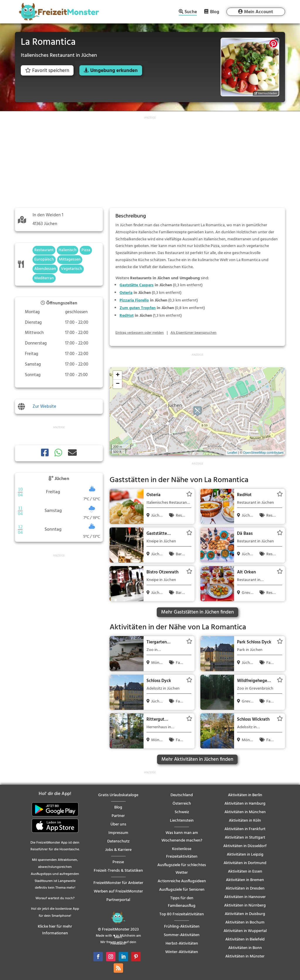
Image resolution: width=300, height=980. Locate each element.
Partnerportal (118, 900)
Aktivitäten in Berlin (245, 795)
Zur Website (44, 407)
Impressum (118, 833)
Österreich (182, 804)
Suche (191, 12)
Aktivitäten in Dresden (245, 889)
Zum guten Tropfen (138, 308)
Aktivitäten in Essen (245, 872)
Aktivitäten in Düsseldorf (245, 846)
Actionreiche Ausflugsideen (182, 881)
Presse (118, 862)
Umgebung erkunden (114, 71)
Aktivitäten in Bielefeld (245, 939)
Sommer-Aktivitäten (182, 935)
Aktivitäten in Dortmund (245, 863)
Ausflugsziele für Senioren (182, 890)
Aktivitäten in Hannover (245, 897)
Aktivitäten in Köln (245, 821)
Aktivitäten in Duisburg (245, 914)
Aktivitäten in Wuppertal (245, 931)
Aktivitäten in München (245, 812)
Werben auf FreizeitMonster (118, 891)
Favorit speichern (47, 71)
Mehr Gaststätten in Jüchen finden (197, 612)
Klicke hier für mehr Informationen (55, 930)
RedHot (127, 316)
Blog (215, 12)
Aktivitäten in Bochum (245, 922)
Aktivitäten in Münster (245, 956)
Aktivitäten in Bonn (245, 948)
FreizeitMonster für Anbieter (118, 883)
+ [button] (118, 375)
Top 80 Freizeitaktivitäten (182, 914)
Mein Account (259, 12)
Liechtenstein (182, 821)
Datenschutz (118, 841)
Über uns (118, 824)
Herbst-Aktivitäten (182, 944)
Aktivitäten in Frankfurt (245, 829)
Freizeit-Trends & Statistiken (118, 871)
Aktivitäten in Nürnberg (245, 906)
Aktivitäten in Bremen (245, 880)
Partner (118, 816)
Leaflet (232, 453)
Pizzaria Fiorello (134, 300)
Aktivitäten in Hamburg (245, 804)
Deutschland (182, 795)
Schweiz (182, 812)
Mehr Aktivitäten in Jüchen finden (197, 759)
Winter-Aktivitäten (182, 952)
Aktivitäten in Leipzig (245, 855)
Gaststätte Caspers (137, 285)
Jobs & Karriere (118, 850)
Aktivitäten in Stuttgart (245, 838)
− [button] (118, 384)
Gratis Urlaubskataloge (118, 795)
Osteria (126, 293)
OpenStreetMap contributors (263, 453)
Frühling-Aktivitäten (182, 927)
